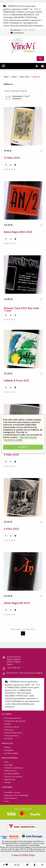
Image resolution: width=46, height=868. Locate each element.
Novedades (9, 761)
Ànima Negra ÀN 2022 (17, 668)
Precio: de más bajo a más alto (23, 91)
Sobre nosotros (10, 795)
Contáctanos (19, 33)
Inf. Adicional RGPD (12, 798)
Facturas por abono (12, 751)
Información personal (13, 742)
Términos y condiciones (14, 792)
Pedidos (8, 748)
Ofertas (7, 758)
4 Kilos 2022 (11, 594)
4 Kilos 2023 (11, 520)
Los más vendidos (11, 764)
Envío (6, 786)
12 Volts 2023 (12, 223)
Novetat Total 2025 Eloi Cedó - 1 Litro (22, 374)
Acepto (23, 447)
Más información (28, 437)
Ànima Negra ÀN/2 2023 (18, 297)
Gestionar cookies (13, 440)
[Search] (23, 59)
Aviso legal (8, 789)
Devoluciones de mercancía (15, 745)
